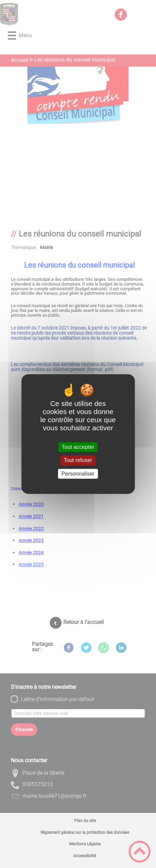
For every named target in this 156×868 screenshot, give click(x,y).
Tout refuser (78, 461)
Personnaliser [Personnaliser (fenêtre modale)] (78, 474)
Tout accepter (78, 447)
